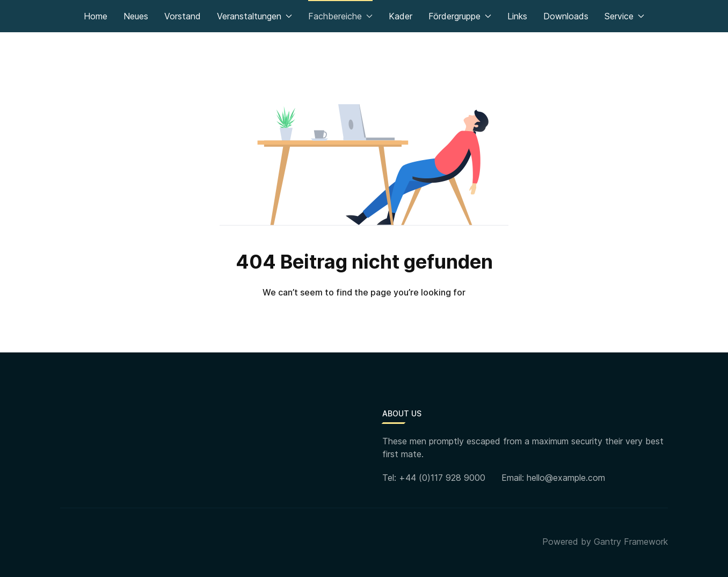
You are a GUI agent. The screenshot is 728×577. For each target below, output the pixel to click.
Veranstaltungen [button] (254, 16)
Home (96, 16)
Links (517, 16)
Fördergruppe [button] (460, 16)
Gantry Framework (631, 542)
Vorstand (183, 16)
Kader (401, 16)
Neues (136, 16)
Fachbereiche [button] (340, 16)
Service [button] (624, 16)
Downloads (566, 16)
